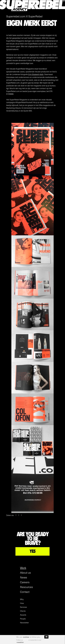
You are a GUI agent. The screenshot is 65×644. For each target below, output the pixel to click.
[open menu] (62, 12)
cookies (26, 637)
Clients (23, 611)
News (24, 577)
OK (46, 637)
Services (23, 607)
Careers (25, 582)
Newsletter (24, 623)
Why (22, 599)
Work (23, 568)
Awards (23, 615)
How (22, 603)
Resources (26, 587)
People (23, 619)
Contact (25, 592)
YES (32, 551)
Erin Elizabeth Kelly (36, 74)
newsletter (20, 642)
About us (25, 573)
